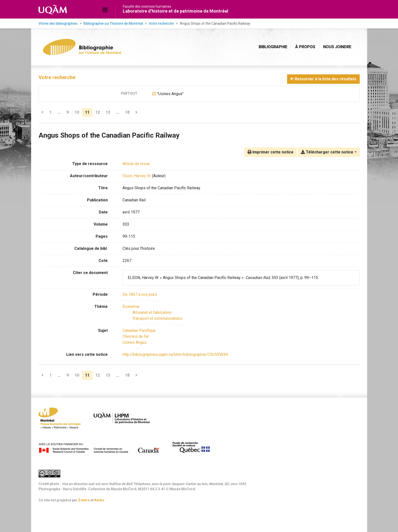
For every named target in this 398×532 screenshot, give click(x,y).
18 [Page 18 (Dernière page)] (127, 112)
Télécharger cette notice (327, 152)
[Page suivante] (136, 112)
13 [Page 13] (108, 112)
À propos (305, 47)
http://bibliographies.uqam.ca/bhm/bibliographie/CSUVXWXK (175, 354)
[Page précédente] (42, 112)
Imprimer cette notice (271, 152)
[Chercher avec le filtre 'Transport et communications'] (157, 318)
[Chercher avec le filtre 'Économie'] (131, 307)
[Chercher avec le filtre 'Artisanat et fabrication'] (152, 312)
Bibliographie (273, 47)
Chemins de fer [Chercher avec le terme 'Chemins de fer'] (136, 336)
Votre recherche (161, 23)
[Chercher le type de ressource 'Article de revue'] (136, 164)
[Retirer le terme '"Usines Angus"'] (170, 94)
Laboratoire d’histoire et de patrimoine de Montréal (176, 11)
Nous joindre (337, 47)
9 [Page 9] (68, 112)
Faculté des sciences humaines (147, 6)
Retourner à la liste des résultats (323, 79)
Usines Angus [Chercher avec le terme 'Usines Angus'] (135, 342)
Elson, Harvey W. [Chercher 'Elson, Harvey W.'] (137, 176)
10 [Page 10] (77, 112)
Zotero (84, 500)
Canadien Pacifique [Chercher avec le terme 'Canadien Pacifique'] (139, 330)
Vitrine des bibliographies (58, 23)
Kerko (99, 500)
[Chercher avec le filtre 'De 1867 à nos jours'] (140, 294)
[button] (105, 10)
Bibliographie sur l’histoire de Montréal (113, 23)
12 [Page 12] (98, 112)
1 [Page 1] (51, 112)
